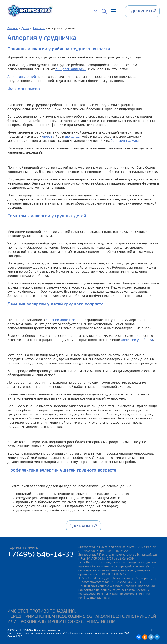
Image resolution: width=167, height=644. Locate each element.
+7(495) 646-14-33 (41, 555)
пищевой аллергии (71, 69)
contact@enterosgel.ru (98, 582)
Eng (94, 11)
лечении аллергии (60, 320)
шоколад (72, 137)
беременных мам (125, 141)
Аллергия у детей (22, 77)
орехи (47, 137)
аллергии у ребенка (137, 340)
